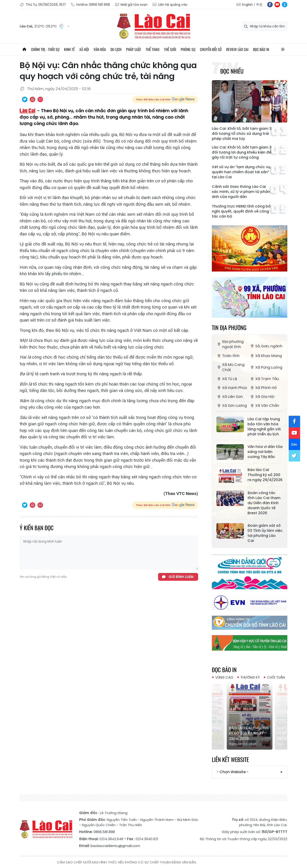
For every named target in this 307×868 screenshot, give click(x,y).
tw (294, 456)
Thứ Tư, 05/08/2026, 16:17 (43, 5)
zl (285, 5)
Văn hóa (100, 49)
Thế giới (170, 49)
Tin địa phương (229, 327)
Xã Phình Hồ (263, 388)
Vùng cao (224, 677)
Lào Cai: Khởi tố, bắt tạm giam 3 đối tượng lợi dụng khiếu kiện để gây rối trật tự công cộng (242, 152)
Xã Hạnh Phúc (232, 388)
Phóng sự (188, 49)
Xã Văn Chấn (264, 406)
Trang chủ (24, 49)
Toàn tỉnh (228, 356)
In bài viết (32, 99)
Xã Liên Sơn (230, 397)
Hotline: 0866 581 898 (90, 5)
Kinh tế (69, 49)
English (247, 5)
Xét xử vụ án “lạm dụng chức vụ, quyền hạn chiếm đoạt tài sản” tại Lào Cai (241, 172)
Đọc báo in (261, 49)
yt (277, 5)
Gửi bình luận (181, 577)
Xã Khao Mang (266, 356)
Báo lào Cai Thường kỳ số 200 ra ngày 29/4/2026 (265, 475)
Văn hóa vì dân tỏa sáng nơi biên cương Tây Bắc (265, 452)
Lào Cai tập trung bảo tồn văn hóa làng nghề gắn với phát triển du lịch (264, 427)
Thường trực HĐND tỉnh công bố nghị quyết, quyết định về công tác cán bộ (241, 211)
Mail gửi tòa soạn (131, 5)
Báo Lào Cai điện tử (153, 26)
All (283, 49)
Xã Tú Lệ (227, 379)
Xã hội (84, 49)
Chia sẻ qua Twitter (25, 99)
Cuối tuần (276, 677)
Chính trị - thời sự (45, 49)
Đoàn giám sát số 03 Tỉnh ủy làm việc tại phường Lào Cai (265, 533)
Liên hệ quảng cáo (170, 5)
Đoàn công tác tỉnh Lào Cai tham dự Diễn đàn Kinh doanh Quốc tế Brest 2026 (264, 503)
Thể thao (153, 49)
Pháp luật (134, 49)
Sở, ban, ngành (266, 346)
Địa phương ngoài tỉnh (230, 344)
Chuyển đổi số (211, 49)
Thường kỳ (250, 677)
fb (270, 5)
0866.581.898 (104, 832)
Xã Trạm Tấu (264, 379)
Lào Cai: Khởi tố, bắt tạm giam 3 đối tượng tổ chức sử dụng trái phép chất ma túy (242, 134)
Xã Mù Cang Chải (230, 367)
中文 (259, 5)
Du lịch (116, 49)
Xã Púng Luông (266, 367)
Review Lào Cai (237, 49)
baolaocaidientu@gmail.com (115, 846)
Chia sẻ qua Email (40, 99)
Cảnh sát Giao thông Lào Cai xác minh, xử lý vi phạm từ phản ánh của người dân (241, 192)
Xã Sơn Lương (232, 406)
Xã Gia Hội (262, 397)
